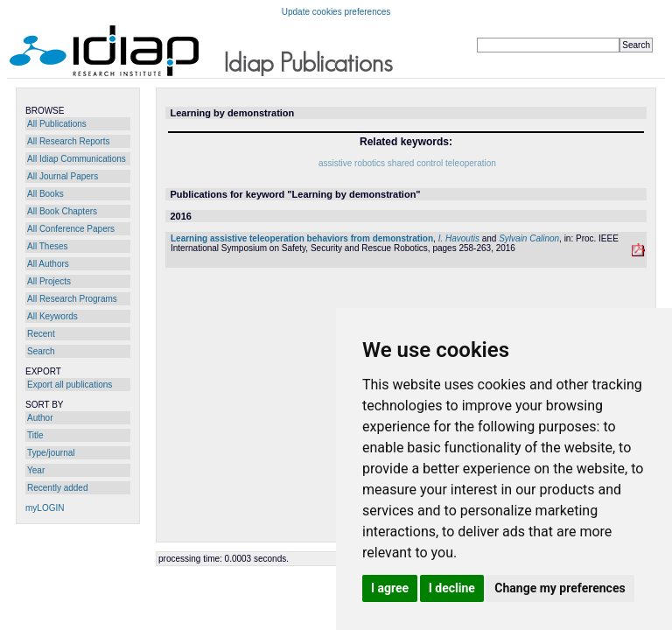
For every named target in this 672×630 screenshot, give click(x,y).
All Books (45, 194)
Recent (41, 334)
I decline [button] (452, 588)
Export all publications (70, 385)
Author (40, 418)
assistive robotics (352, 163)
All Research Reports (68, 141)
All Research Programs (72, 299)
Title (35, 435)
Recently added (58, 488)
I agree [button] (390, 588)
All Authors (48, 264)
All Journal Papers (63, 176)
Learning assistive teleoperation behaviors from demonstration (302, 238)
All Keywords (52, 316)
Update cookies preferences (336, 12)
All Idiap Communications (77, 159)
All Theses (48, 246)
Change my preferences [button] (560, 588)
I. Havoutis (459, 238)
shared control (415, 163)
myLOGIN (45, 508)
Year (36, 470)
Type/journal (51, 453)
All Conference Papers (71, 229)
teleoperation (471, 163)
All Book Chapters (62, 211)
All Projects (49, 281)
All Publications (57, 124)
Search (41, 351)
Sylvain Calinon (529, 238)
